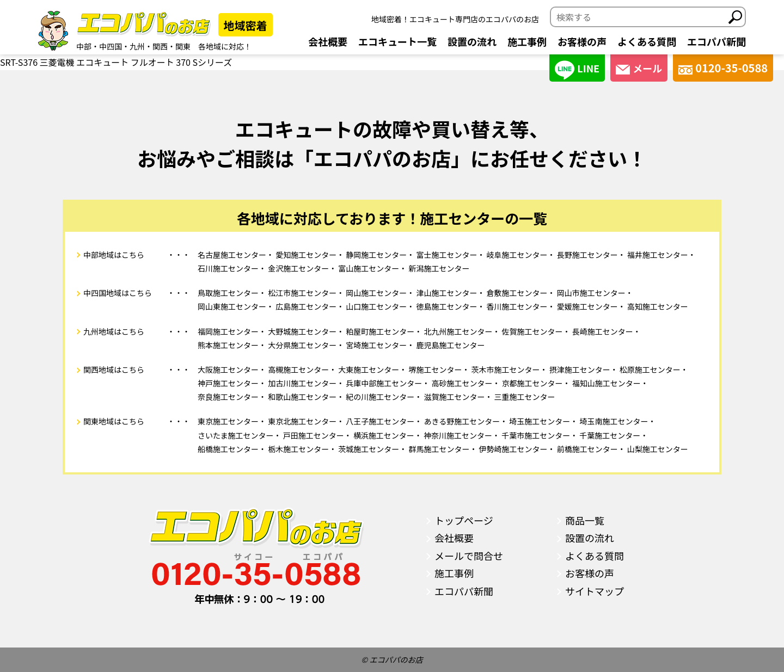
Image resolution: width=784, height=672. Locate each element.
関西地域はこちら (114, 369)
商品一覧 (585, 520)
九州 (137, 46)
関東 (183, 46)
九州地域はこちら (114, 331)
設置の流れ (472, 41)
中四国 (111, 46)
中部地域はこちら (114, 255)
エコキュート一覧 (397, 41)
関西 (160, 46)
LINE (577, 70)
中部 (84, 46)
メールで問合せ (469, 556)
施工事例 (527, 41)
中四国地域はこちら (118, 293)
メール (639, 68)
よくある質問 (647, 41)
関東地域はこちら (114, 421)
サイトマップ (595, 591)
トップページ (464, 520)
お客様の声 (582, 41)
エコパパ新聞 (716, 41)
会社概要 (328, 41)
